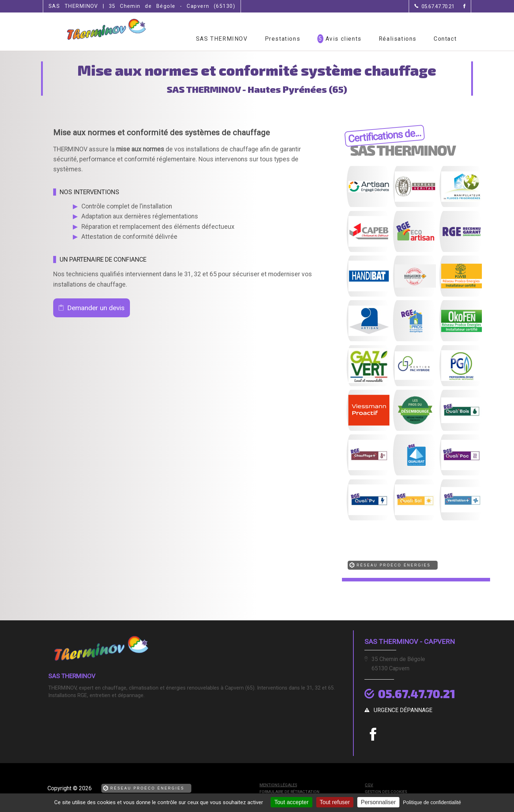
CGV (369, 785)
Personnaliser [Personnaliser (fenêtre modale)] (378, 802)
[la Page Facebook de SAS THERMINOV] (460, 7)
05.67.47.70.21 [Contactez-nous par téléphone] (417, 694)
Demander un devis (96, 308)
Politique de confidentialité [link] (432, 802)
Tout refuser (335, 802)
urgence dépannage (403, 710)
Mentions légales (278, 785)
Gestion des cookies (386, 792)
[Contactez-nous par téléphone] (434, 6)
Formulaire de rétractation (289, 792)
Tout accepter (291, 802)
